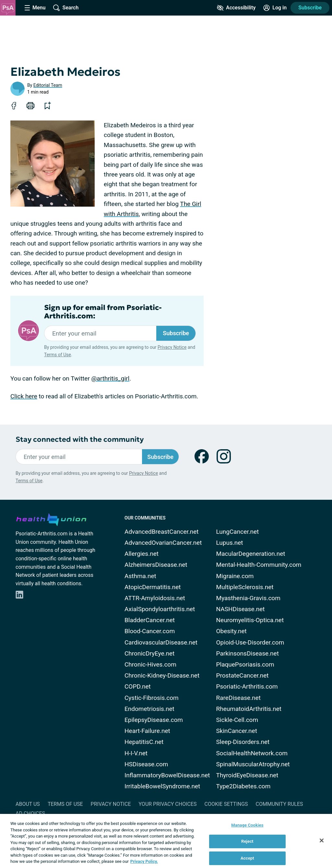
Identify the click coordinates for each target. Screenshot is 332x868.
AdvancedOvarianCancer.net (163, 543)
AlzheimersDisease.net (156, 565)
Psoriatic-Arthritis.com (247, 686)
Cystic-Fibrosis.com (152, 698)
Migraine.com (235, 576)
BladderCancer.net (150, 620)
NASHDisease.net (241, 609)
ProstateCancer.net (243, 675)
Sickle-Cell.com (237, 720)
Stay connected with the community (80, 439)
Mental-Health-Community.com (259, 565)
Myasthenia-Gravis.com (248, 598)
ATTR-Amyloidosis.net (155, 598)
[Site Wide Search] (66, 8)
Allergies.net (142, 554)
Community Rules (279, 804)
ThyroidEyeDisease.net (247, 775)
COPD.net (138, 686)
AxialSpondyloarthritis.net (160, 609)
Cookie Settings (226, 804)
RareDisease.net (238, 698)
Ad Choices (30, 813)
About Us (28, 804)
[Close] (322, 840)
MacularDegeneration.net (251, 554)
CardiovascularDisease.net (161, 642)
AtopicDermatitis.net (153, 587)
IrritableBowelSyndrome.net (162, 786)
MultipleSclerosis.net (245, 587)
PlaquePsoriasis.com (245, 664)
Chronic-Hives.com (150, 664)
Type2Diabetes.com (243, 786)
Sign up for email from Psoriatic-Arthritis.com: (103, 312)
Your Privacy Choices (167, 804)
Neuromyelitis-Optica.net (250, 620)
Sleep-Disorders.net (243, 742)
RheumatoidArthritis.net (249, 709)
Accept (247, 858)
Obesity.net (231, 631)
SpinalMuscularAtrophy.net (253, 764)
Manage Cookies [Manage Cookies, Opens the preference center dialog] (247, 825)
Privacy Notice (172, 347)
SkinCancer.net (237, 731)
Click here (24, 396)
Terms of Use (58, 355)
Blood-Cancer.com (150, 631)
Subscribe (310, 8)
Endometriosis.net (149, 709)
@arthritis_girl (111, 378)
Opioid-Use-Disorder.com (250, 642)
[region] (166, 841)
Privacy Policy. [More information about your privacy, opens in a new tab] (144, 861)
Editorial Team (48, 85)
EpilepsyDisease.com (154, 720)
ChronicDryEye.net (149, 653)
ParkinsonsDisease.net (248, 653)
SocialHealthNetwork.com (252, 753)
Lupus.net (230, 543)
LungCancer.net (238, 532)
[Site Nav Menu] (35, 8)
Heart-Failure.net (147, 731)
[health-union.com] (51, 519)
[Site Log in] (275, 8)
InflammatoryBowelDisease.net (167, 775)
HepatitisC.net (144, 742)
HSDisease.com (146, 764)
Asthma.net (140, 576)
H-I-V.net (136, 753)
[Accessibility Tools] (236, 8)
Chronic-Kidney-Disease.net (162, 675)
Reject (247, 841)
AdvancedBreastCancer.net (162, 532)
